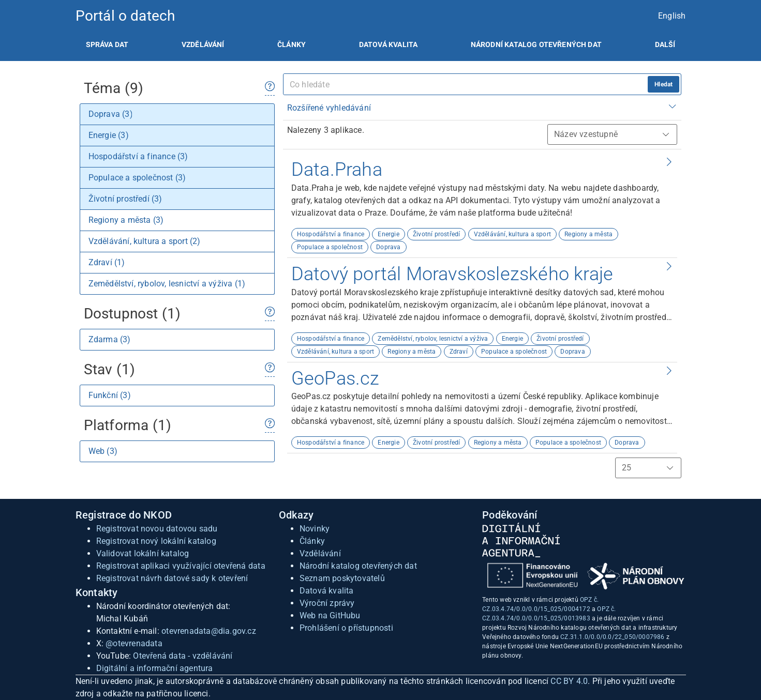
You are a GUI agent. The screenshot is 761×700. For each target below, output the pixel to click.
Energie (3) (109, 135)
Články (292, 44)
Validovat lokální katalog (143, 553)
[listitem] (107, 44)
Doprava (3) (111, 114)
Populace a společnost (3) (137, 178)
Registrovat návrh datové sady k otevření (172, 578)
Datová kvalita (388, 44)
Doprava (388, 247)
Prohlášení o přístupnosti (346, 628)
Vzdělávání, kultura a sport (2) (145, 241)
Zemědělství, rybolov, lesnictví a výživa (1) (167, 284)
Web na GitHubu (330, 615)
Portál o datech (125, 16)
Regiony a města (588, 234)
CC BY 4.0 (569, 681)
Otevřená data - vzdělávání (183, 656)
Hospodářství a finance (331, 234)
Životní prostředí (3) (125, 199)
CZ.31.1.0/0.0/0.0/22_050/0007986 (612, 637)
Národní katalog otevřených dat (358, 566)
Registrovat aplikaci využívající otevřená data (181, 566)
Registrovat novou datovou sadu (157, 529)
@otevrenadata (134, 643)
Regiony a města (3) (126, 220)
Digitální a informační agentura (155, 668)
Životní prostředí (436, 234)
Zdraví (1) (107, 262)
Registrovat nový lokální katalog (156, 541)
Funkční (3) (110, 395)
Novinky (315, 529)
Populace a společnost (330, 247)
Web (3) (103, 451)
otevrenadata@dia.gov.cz (209, 631)
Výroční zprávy (327, 603)
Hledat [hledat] (663, 84)
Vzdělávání (203, 44)
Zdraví (459, 352)
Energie (388, 234)
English (672, 16)
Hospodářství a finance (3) (138, 156)
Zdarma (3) (110, 339)
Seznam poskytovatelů (342, 578)
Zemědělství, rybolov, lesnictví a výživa (433, 339)
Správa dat (107, 44)
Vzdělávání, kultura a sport (512, 234)
